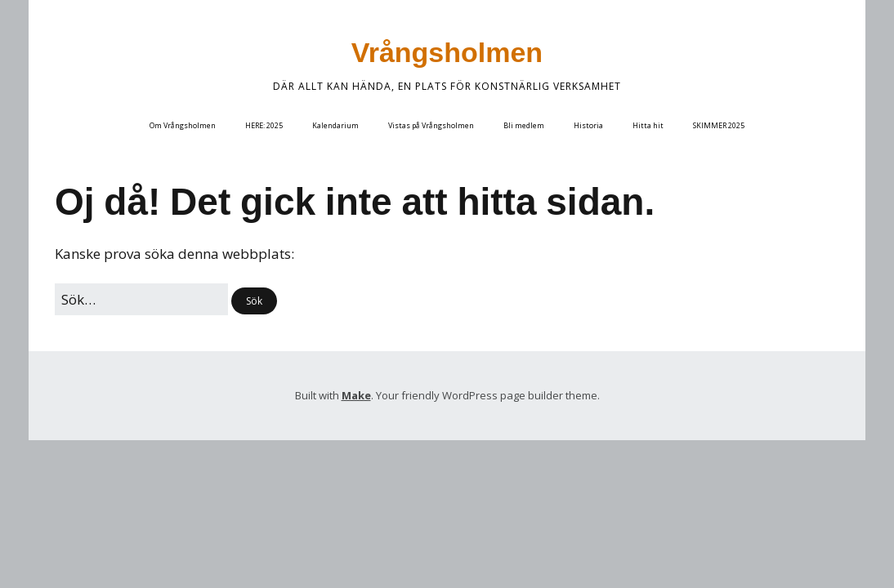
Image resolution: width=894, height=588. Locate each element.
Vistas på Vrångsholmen (431, 125)
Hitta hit (648, 125)
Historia (588, 125)
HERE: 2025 (264, 125)
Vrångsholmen (447, 52)
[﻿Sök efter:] (141, 299)
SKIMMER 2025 (719, 125)
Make (356, 395)
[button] (254, 301)
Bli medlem (524, 125)
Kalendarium (335, 125)
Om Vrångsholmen (183, 125)
